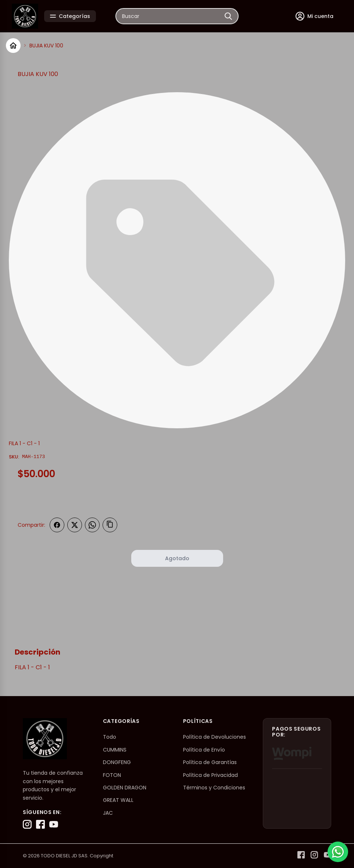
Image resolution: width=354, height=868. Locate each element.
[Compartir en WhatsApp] (92, 525)
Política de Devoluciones (214, 737)
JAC (108, 813)
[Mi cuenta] (314, 16)
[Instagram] (27, 824)
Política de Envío (204, 750)
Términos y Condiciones (214, 788)
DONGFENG (117, 762)
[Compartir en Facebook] (57, 525)
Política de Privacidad (210, 775)
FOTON (112, 775)
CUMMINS (115, 750)
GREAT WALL (118, 800)
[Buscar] (228, 16)
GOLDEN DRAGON (125, 788)
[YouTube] (54, 824)
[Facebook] (40, 824)
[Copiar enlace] (110, 525)
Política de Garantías (210, 762)
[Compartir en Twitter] (75, 525)
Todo (110, 737)
